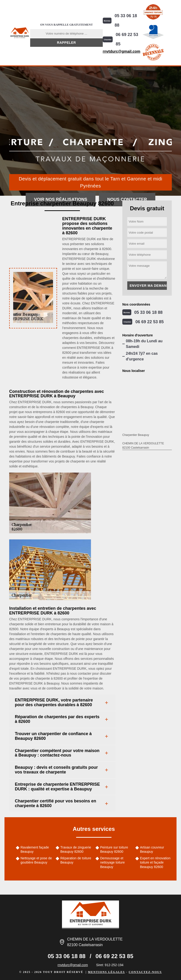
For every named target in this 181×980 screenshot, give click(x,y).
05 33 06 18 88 (126, 20)
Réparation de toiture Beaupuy (76, 860)
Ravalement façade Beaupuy (35, 849)
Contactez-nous (145, 972)
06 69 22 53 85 (127, 39)
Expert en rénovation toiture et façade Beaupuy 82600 (155, 862)
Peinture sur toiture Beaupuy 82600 (114, 849)
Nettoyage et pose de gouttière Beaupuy (36, 860)
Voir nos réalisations (61, 199)
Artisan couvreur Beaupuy (152, 849)
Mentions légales (106, 972)
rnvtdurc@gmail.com (122, 51)
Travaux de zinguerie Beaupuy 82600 (76, 849)
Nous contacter (127, 199)
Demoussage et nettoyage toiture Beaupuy (112, 862)
